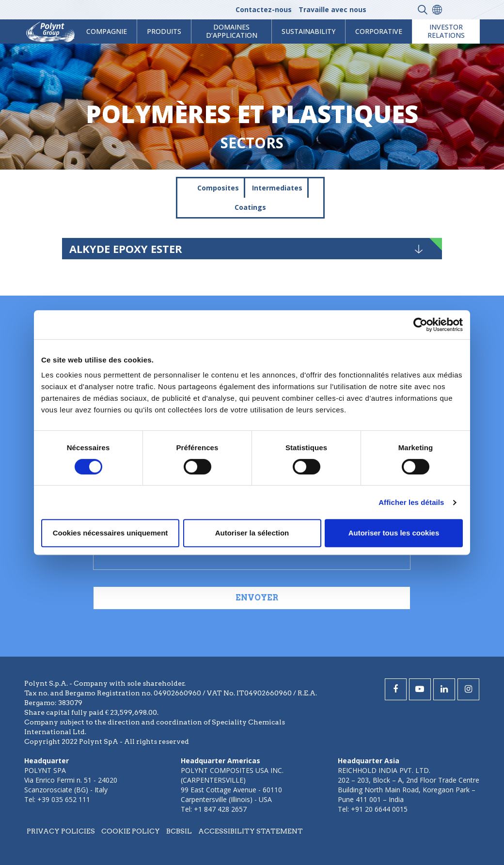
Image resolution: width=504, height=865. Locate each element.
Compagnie (107, 31)
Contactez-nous (264, 9)
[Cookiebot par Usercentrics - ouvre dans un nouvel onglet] (420, 325)
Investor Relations (446, 31)
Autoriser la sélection (252, 533)
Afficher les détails (411, 502)
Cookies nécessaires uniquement (110, 533)
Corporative (379, 31)
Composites (218, 188)
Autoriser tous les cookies (394, 533)
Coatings (250, 207)
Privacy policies (61, 831)
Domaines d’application (232, 31)
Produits (164, 31)
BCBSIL (179, 831)
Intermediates (277, 188)
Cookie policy (131, 831)
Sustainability (308, 31)
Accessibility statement (251, 831)
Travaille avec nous (332, 9)
